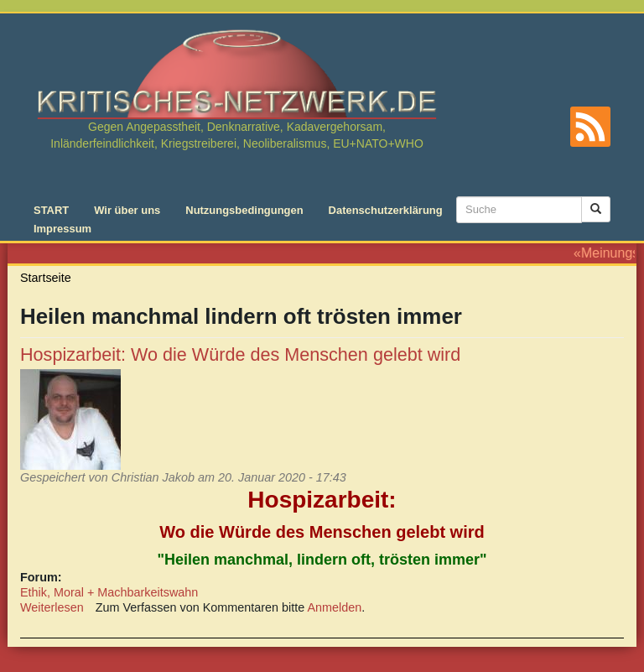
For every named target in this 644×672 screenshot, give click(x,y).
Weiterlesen (52, 607)
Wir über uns (127, 210)
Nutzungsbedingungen (244, 210)
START (51, 210)
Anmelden (335, 607)
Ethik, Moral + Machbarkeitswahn (109, 592)
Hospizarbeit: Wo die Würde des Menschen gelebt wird (240, 354)
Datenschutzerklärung (386, 210)
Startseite (46, 278)
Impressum (62, 229)
